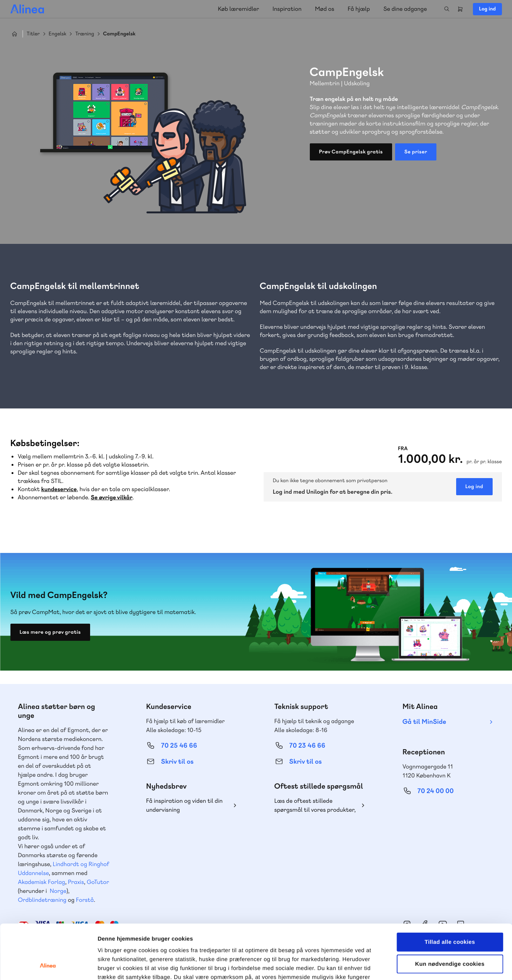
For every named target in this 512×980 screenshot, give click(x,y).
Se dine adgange (405, 9)
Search (447, 9)
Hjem (15, 34)
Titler (33, 34)
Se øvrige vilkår (112, 497)
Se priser (416, 152)
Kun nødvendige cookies (450, 913)
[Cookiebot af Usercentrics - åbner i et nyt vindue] (48, 965)
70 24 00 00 (436, 791)
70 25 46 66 (179, 746)
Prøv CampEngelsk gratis (351, 152)
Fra (403, 449)
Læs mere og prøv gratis (50, 632)
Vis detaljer (387, 965)
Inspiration (287, 9)
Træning (85, 34)
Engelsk (58, 34)
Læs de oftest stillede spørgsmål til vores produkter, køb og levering (315, 806)
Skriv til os (177, 762)
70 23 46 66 (307, 746)
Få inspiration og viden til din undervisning (184, 805)
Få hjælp (359, 9)
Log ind (487, 9)
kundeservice (59, 489)
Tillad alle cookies (450, 891)
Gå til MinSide (424, 722)
